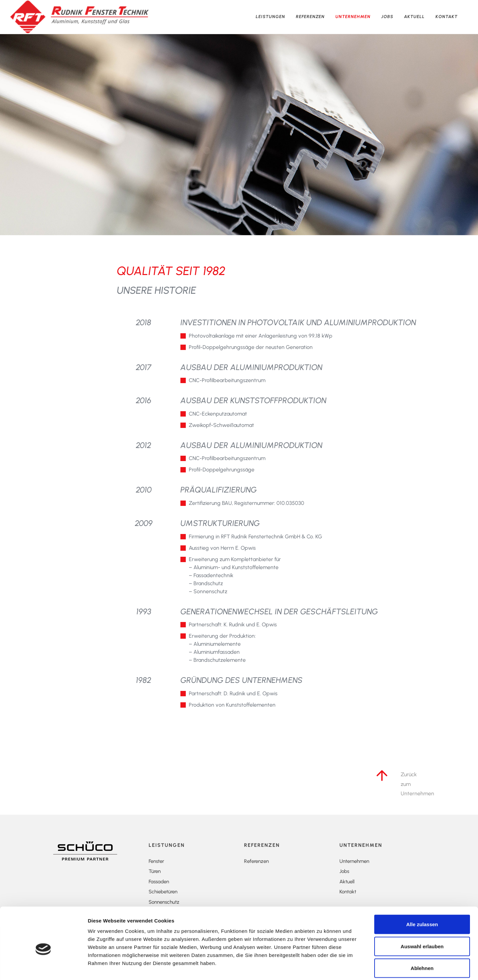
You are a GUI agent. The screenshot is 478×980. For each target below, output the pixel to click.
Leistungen (270, 17)
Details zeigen (385, 967)
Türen (155, 871)
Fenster (156, 861)
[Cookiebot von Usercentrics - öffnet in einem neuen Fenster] (43, 967)
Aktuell (414, 17)
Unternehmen (353, 17)
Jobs (387, 17)
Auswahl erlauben (422, 914)
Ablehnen (422, 936)
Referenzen (310, 17)
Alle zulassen (422, 892)
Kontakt (447, 17)
